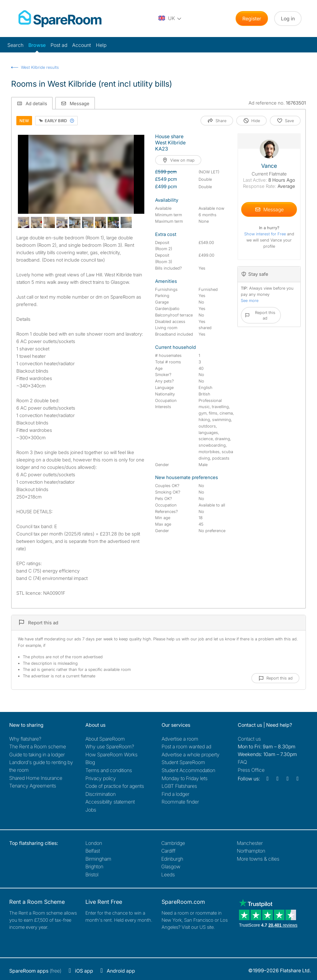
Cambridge (173, 843)
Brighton (94, 866)
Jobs (91, 810)
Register (252, 19)
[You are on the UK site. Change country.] (170, 19)
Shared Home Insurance (36, 778)
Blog (90, 762)
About (105, 739)
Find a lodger (175, 794)
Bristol (92, 875)
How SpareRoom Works (111, 755)
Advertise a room (180, 739)
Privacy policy (101, 778)
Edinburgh (172, 859)
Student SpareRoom (183, 762)
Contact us (249, 739)
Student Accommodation (188, 770)
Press (251, 770)
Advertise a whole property (191, 755)
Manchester (250, 843)
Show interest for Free (266, 234)
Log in (288, 19)
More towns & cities (258, 859)
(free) (35, 971)
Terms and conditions (109, 770)
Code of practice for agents (115, 786)
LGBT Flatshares (179, 786)
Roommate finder (180, 802)
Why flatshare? (25, 739)
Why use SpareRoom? (110, 746)
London (94, 843)
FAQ (242, 762)
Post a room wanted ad (186, 746)
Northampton (251, 851)
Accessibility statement (110, 802)
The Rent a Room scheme (38, 746)
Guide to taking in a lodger (37, 755)
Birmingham (98, 859)
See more (250, 300)
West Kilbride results (40, 67)
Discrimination (101, 794)
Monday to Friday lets (185, 778)
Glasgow (171, 866)
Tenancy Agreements (33, 786)
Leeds (168, 875)
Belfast (93, 851)
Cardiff (168, 851)
